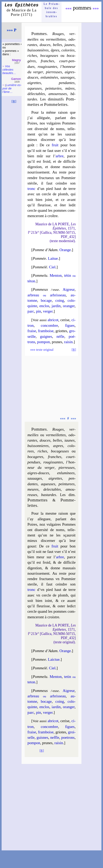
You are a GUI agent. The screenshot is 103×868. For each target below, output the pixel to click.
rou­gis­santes (48, 67)
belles (57, 45)
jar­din (56, 306)
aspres (58, 446)
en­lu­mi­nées (49, 77)
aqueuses (34, 88)
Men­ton (56, 275)
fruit (55, 145)
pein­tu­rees (66, 484)
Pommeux (40, 289)
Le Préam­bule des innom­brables (52, 10)
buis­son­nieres (38, 446)
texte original (42, 350)
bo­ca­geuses (49, 56)
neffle (55, 737)
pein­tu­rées (53, 88)
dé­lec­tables (36, 94)
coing (60, 300)
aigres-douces (38, 473)
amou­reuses (58, 94)
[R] (14, 101)
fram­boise (46, 331)
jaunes (70, 45)
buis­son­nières (38, 50)
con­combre (49, 325)
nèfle (60, 336)
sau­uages (35, 478)
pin (39, 311)
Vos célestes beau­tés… (9, 70)
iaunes (70, 440)
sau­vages (67, 77)
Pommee (39, 659)
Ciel (52, 267)
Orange (65, 250)
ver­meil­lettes (56, 39)
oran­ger (69, 306)
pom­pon (44, 342)
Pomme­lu (40, 275)
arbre (59, 156)
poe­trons (68, 737)
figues (70, 325)
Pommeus (40, 691)
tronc (31, 189)
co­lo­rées (68, 50)
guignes (46, 336)
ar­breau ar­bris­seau (47, 295)
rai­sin (68, 342)
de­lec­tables (52, 489)
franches (47, 61)
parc (31, 311)
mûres (70, 88)
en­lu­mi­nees (66, 473)
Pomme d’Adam (45, 250)
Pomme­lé (40, 267)
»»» (96, 8)
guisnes (42, 737)
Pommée (39, 258)
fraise (32, 331)
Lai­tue (53, 258)
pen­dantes (67, 83)
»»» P (12, 30)
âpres (55, 50)
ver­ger (48, 311)
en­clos (44, 306)
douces (45, 45)
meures (33, 489)
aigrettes (34, 83)
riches (32, 56)
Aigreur (69, 289)
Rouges (58, 34)
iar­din (56, 707)
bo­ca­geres (35, 457)
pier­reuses (54, 72)
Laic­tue (54, 659)
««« (69, 8)
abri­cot (53, 320)
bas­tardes (49, 495)
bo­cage (46, 300)
